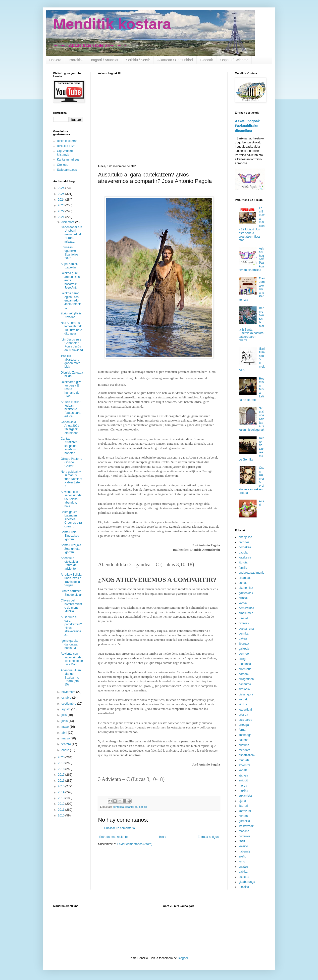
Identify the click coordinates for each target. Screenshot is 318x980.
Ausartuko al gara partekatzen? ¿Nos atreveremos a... (71, 626)
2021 (62, 217)
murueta (244, 760)
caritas (243, 583)
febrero (67, 744)
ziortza (243, 704)
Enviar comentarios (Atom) (135, 844)
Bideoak (207, 60)
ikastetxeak (246, 826)
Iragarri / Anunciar (105, 60)
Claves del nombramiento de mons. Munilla (71, 606)
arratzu (243, 867)
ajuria (242, 801)
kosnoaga (245, 735)
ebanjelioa (131, 807)
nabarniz (244, 852)
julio (65, 715)
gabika (243, 872)
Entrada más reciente (113, 837)
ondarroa (245, 836)
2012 (62, 804)
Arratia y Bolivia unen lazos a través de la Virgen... (71, 580)
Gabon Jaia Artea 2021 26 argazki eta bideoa (70, 427)
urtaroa (243, 715)
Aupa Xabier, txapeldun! (69, 266)
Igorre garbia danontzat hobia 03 (69, 644)
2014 (62, 792)
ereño (242, 856)
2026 (62, 188)
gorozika (244, 821)
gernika (243, 634)
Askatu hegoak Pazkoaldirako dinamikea (247, 126)
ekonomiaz (246, 588)
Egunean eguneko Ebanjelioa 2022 (70, 253)
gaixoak (244, 649)
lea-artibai (245, 710)
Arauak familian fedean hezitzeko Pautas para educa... (71, 409)
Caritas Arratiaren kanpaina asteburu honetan (69, 446)
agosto (66, 709)
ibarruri (243, 806)
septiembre (69, 704)
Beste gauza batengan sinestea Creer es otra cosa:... (71, 519)
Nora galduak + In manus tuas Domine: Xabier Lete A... (71, 479)
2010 (62, 815)
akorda (243, 816)
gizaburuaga (247, 882)
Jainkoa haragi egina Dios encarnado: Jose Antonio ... (71, 300)
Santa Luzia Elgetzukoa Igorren (70, 536)
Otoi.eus (63, 165)
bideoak (244, 623)
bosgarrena (246, 629)
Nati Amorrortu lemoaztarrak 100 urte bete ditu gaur (71, 328)
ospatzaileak (247, 755)
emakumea (246, 613)
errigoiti (243, 780)
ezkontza (245, 765)
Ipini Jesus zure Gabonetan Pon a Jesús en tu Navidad (72, 345)
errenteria (245, 669)
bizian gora (246, 694)
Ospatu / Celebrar (234, 60)
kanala (243, 770)
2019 (62, 763)
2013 (62, 798)
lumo (242, 861)
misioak (244, 618)
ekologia (244, 689)
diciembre (68, 222)
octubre (67, 698)
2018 (62, 769)
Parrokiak (76, 60)
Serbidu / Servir (138, 60)
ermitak (243, 598)
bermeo (244, 654)
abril (65, 733)
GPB (242, 841)
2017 (62, 775)
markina (244, 831)
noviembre (69, 692)
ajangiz (243, 775)
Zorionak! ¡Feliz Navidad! (71, 315)
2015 (62, 786)
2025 (62, 194)
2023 (62, 205)
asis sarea (245, 720)
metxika (244, 887)
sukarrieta (245, 796)
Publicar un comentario (120, 828)
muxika (243, 791)
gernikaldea (246, 608)
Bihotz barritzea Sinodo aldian (72, 593)
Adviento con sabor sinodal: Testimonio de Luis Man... (72, 659)
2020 (62, 757)
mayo (66, 727)
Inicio (163, 837)
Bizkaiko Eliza (66, 146)
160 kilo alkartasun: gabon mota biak (70, 361)
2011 (62, 810)
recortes (244, 542)
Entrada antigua (208, 837)
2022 (62, 211)
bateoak (244, 674)
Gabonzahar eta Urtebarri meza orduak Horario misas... (71, 234)
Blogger (183, 958)
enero (66, 750)
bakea (243, 639)
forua (242, 730)
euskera (244, 877)
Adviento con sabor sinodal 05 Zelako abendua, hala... (71, 499)
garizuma (245, 684)
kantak (243, 603)
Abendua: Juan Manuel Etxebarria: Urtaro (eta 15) (71, 678)
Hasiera (55, 60)
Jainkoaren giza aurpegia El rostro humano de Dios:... (71, 389)
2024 (62, 200)
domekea (118, 807)
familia (243, 568)
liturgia (243, 562)
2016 (62, 781)
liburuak (244, 644)
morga (243, 786)
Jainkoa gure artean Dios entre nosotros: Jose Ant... (70, 280)
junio (65, 721)
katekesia (245, 557)
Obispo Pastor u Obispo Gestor (71, 462)
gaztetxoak (246, 593)
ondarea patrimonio (251, 573)
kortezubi (245, 811)
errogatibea (246, 679)
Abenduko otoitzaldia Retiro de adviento (69, 563)
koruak (243, 699)
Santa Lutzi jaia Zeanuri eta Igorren (71, 549)
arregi (242, 659)
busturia (244, 745)
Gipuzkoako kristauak (65, 153)
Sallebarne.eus (67, 170)
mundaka (245, 664)
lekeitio (243, 846)
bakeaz (243, 740)
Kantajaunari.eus (68, 160)
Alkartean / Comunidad (175, 60)
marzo (66, 738)
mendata (244, 750)
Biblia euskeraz (67, 141)
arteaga (244, 725)
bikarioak (245, 578)
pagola (143, 807)
